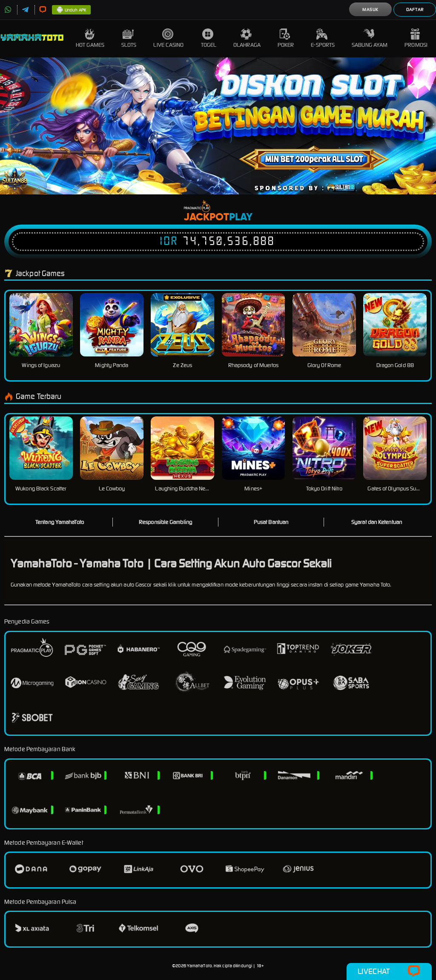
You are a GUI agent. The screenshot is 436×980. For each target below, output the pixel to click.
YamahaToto (199, 966)
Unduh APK (71, 10)
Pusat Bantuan (271, 522)
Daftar (415, 10)
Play (241, 217)
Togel (209, 38)
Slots (129, 38)
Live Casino (168, 38)
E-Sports (323, 38)
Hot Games (90, 38)
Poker (286, 38)
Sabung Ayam (370, 38)
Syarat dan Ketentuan (377, 522)
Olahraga (247, 38)
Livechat (389, 971)
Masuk (370, 10)
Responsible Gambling (165, 522)
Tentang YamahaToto (60, 522)
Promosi (416, 38)
